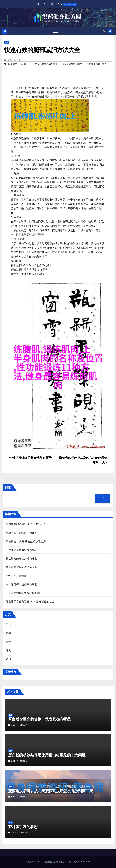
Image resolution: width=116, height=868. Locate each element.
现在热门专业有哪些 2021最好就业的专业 (30, 602)
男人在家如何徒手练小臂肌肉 (23, 593)
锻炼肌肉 (13, 64)
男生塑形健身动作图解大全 (21, 567)
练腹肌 (25, 64)
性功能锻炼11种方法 (97, 64)
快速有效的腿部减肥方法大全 (42, 50)
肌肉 (8, 625)
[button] (105, 31)
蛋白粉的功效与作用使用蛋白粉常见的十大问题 (47, 755)
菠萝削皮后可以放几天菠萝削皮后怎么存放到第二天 (50, 791)
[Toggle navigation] (55, 31)
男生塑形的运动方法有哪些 (21, 559)
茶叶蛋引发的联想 (23, 827)
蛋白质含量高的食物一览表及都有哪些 (39, 719)
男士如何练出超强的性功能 (21, 584)
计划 (8, 650)
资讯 (8, 659)
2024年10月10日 (19, 725)
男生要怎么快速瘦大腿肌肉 (21, 550)
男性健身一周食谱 (16, 576)
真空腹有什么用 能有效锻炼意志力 (26, 541)
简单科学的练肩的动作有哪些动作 (25, 524)
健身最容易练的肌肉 (72, 64)
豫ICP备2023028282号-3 (81, 862)
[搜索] (102, 499)
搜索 (8, 487)
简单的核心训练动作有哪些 (21, 533)
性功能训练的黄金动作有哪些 (30, 458)
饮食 (7, 43)
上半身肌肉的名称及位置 (45, 64)
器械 (8, 633)
